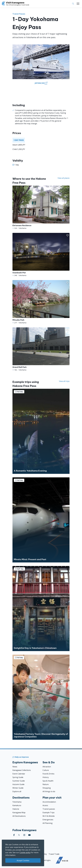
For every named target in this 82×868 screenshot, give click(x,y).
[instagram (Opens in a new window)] (24, 835)
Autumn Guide (18, 784)
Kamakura (17, 805)
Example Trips (49, 812)
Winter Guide (18, 788)
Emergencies (48, 820)
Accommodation (49, 802)
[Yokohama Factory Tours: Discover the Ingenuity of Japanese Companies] (41, 697)
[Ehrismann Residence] (41, 207)
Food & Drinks (48, 774)
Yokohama (17, 802)
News (15, 767)
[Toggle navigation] (78, 4)
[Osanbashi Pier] (41, 255)
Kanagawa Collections (22, 770)
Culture (46, 770)
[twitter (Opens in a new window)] (19, 835)
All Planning (48, 823)
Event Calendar (19, 774)
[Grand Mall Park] (41, 349)
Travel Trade (54, 854)
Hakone (16, 809)
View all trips (64, 381)
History (46, 777)
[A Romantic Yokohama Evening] (41, 431)
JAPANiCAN (41, 83)
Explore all (17, 791)
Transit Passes (19, 14)
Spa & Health (48, 781)
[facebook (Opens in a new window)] (14, 835)
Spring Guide (18, 777)
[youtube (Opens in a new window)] (29, 835)
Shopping (47, 788)
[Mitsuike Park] (41, 302)
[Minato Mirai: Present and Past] (41, 520)
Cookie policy (25, 852)
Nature (46, 784)
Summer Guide (19, 781)
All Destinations (19, 816)
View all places (64, 178)
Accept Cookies (23, 860)
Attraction (47, 767)
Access (45, 805)
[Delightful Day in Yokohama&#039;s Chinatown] (41, 609)
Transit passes (49, 809)
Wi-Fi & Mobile (49, 816)
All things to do (49, 791)
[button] (68, 188)
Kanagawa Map (19, 812)
